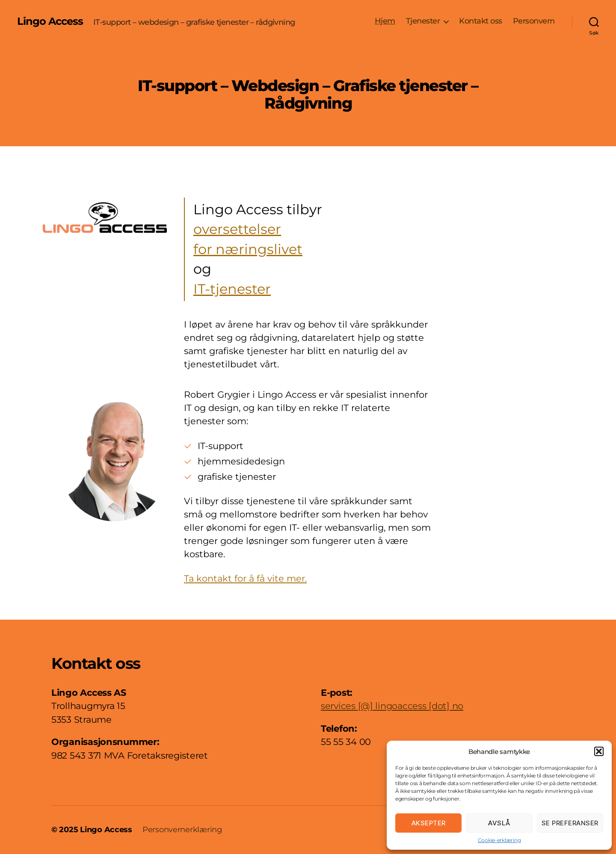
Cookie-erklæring (499, 840)
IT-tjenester (232, 289)
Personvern (534, 21)
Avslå (499, 823)
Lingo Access (50, 21)
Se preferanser (570, 823)
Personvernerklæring (182, 830)
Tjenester (423, 21)
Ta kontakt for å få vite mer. (245, 578)
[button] (599, 751)
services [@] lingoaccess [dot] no (392, 706)
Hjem (385, 21)
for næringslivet (248, 249)
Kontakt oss (481, 21)
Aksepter (429, 823)
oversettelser (237, 229)
